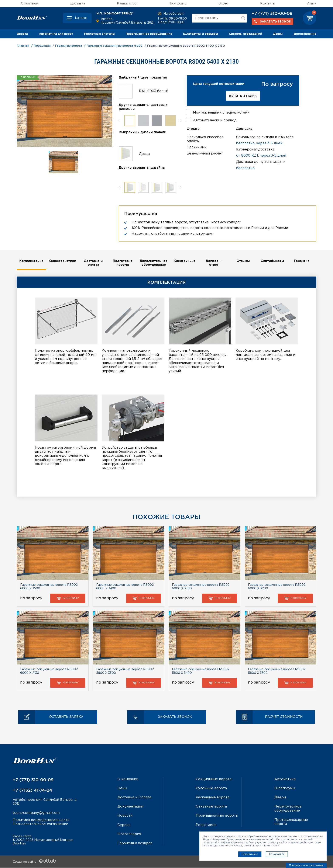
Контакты (268, 4)
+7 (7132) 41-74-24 (32, 791)
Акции (312, 4)
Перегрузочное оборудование (149, 34)
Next (181, 120)
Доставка (78, 4)
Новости (125, 816)
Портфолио (178, 4)
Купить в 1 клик (243, 96)
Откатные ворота (211, 807)
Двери (278, 34)
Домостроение (305, 34)
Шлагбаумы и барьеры (200, 34)
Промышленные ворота (217, 816)
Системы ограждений (246, 34)
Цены (122, 789)
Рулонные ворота (211, 789)
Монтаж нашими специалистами (221, 112)
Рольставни (206, 825)
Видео (223, 4)
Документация (130, 807)
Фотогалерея (129, 835)
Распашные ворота (213, 798)
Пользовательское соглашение (40, 825)
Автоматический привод (215, 120)
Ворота (22, 34)
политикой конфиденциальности (225, 842)
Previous (119, 120)
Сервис (124, 825)
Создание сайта (34, 862)
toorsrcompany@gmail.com (36, 814)
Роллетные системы (99, 34)
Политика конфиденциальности (41, 821)
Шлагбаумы (285, 789)
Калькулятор (127, 4)
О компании (30, 4)
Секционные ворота (214, 780)
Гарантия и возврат (135, 844)
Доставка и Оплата (134, 798)
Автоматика (285, 780)
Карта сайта (22, 837)
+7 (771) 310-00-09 (272, 13)
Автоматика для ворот (56, 34)
